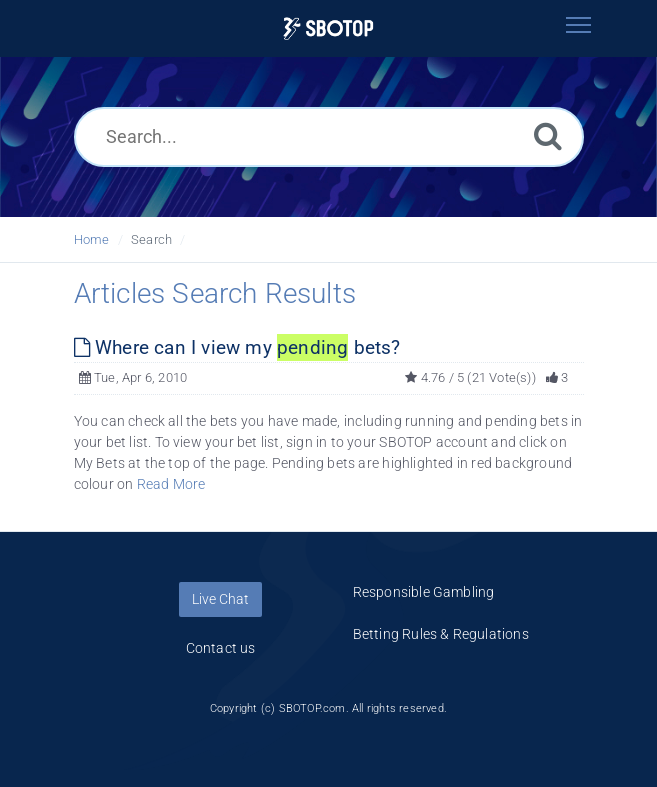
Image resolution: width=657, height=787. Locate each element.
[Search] (548, 135)
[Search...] (329, 137)
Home (92, 239)
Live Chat (220, 599)
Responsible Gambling (424, 592)
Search (151, 239)
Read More (171, 484)
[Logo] (328, 28)
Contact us (221, 648)
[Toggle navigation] (579, 25)
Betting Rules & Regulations (441, 634)
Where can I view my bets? (237, 347)
